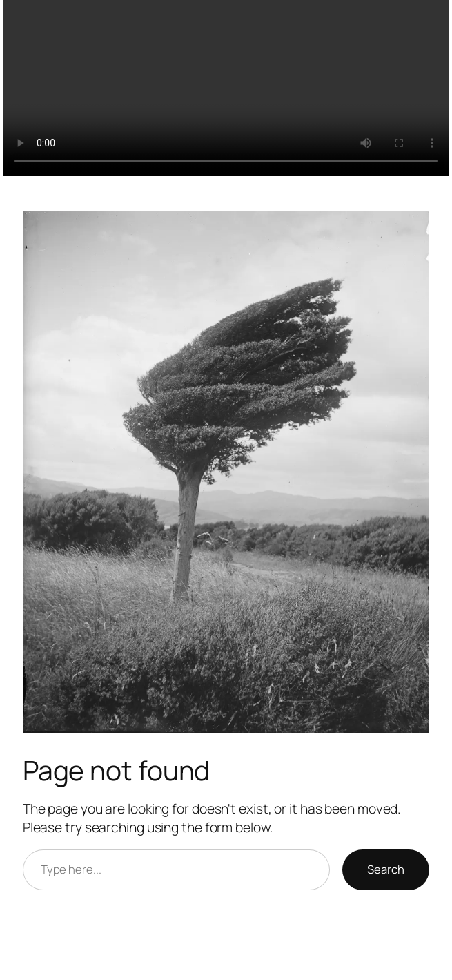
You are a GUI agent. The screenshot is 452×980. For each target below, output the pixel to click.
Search (386, 869)
